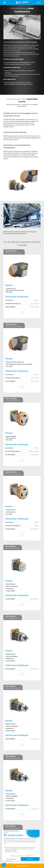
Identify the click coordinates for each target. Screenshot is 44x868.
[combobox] (39, 3)
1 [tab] (21, 226)
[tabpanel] (22, 220)
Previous (2, 216)
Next (42, 216)
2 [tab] (23, 226)
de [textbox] (38, 3)
